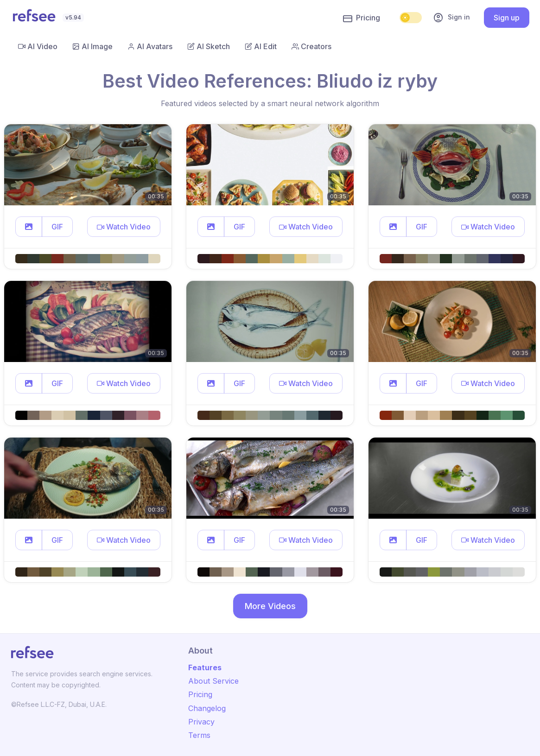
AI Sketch (209, 46)
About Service (213, 681)
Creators (311, 46)
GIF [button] (57, 227)
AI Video (38, 46)
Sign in (451, 18)
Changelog (207, 708)
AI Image (92, 46)
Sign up (507, 18)
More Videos (270, 606)
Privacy (201, 722)
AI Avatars (150, 46)
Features (205, 667)
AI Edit (261, 46)
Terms (199, 735)
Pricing (362, 18)
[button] (29, 227)
